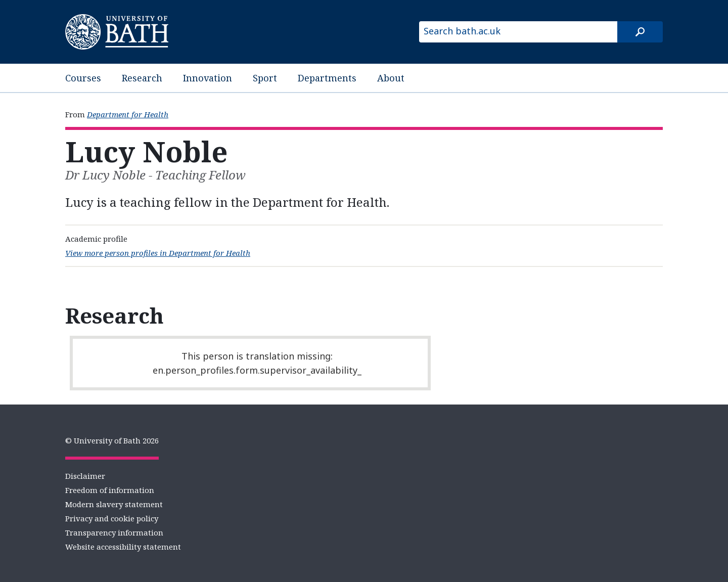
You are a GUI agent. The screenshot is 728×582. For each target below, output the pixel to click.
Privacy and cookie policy (112, 518)
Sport (265, 78)
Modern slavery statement (114, 504)
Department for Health (128, 114)
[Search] (640, 32)
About (391, 78)
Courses (83, 78)
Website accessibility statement (123, 547)
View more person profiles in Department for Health (158, 253)
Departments (327, 78)
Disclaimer (85, 476)
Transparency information (114, 532)
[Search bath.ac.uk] (518, 32)
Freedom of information (110, 490)
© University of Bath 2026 (112, 440)
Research (142, 78)
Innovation (208, 78)
